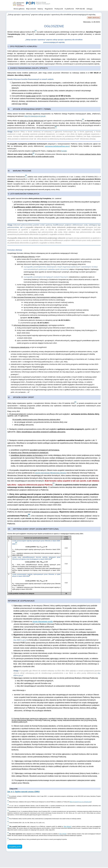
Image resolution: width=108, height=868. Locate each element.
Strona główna (19, 9)
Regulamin (49, 9)
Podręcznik (59, 9)
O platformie (69, 9)
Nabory (40, 9)
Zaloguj (89, 9)
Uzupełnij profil (15, 847)
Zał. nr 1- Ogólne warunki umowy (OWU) (23, 792)
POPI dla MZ (80, 9)
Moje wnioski (31, 9)
